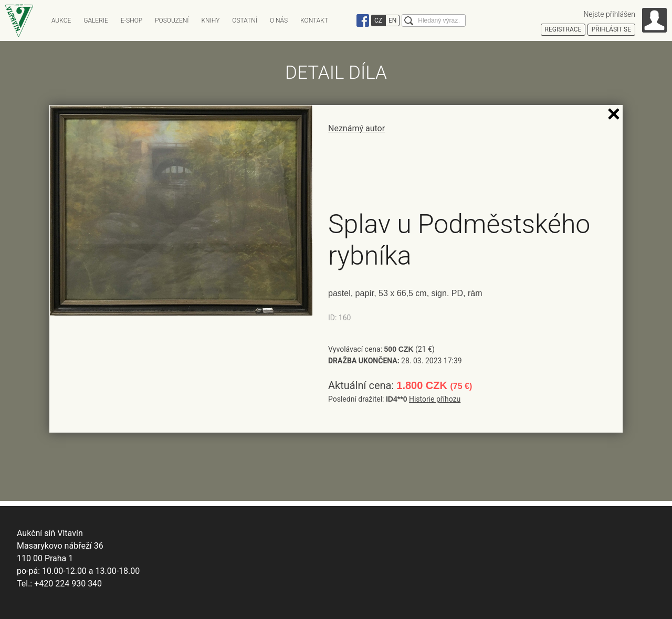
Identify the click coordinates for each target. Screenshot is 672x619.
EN (392, 20)
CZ (378, 20)
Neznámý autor (356, 128)
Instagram (348, 20)
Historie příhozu (435, 399)
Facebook (363, 20)
